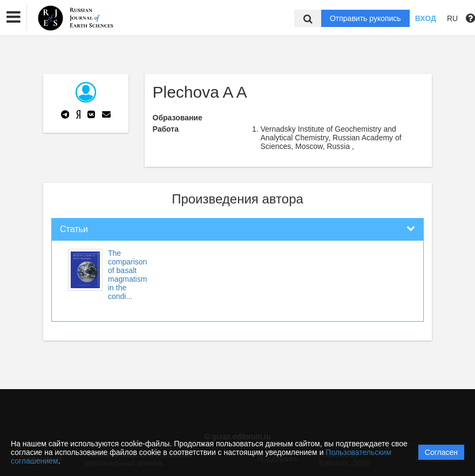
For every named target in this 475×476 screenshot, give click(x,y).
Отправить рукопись (365, 18)
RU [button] (452, 18)
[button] (13, 17)
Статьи (74, 229)
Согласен (441, 452)
